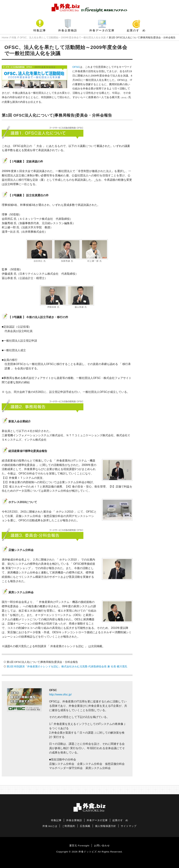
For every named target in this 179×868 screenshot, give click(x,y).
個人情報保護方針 (106, 826)
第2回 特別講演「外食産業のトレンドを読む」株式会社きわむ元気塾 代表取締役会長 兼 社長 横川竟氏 (67, 666)
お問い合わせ (102, 846)
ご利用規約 (69, 826)
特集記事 (40, 30)
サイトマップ (129, 826)
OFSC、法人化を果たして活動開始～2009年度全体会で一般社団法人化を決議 (63, 37)
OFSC (76, 67)
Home (5, 37)
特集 (14, 37)
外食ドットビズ (88, 852)
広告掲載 (85, 826)
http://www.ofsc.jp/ (60, 694)
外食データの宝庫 (102, 30)
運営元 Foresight (79, 846)
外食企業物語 (68, 30)
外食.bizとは (50, 826)
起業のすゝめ (136, 30)
